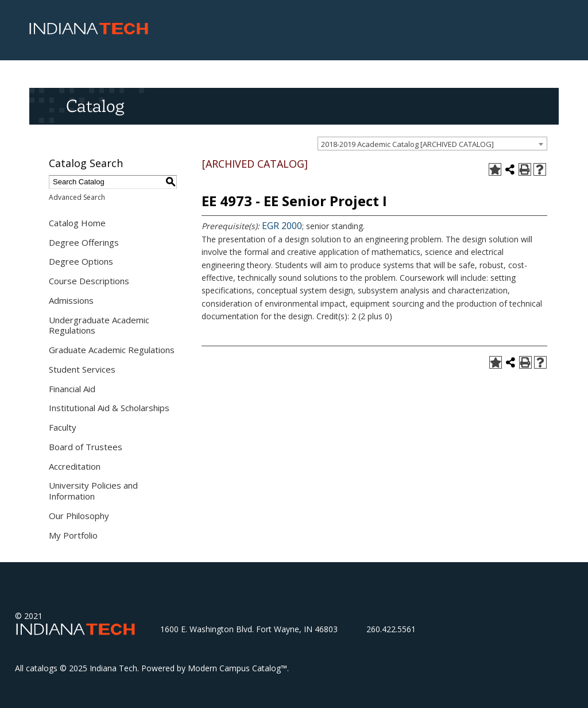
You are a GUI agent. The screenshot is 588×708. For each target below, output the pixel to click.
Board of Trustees (86, 447)
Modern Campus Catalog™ (237, 668)
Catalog (95, 106)
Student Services (82, 369)
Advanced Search (77, 197)
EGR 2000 (282, 226)
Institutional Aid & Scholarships (109, 408)
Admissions (71, 300)
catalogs (42, 668)
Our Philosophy (79, 516)
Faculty (63, 427)
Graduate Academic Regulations (112, 350)
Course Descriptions (89, 281)
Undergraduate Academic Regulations (99, 325)
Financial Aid (72, 389)
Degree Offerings (84, 242)
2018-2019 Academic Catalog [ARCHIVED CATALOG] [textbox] (407, 144)
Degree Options (81, 261)
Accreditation (75, 466)
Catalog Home (77, 223)
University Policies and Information (93, 491)
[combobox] (432, 144)
